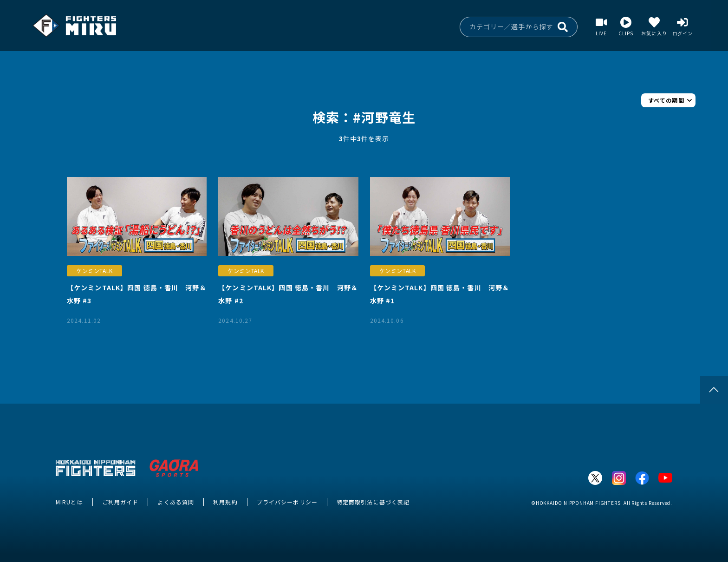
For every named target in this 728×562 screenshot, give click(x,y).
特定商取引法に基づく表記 (373, 502)
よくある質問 (176, 502)
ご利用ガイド (120, 502)
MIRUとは (69, 502)
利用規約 (225, 502)
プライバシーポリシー (287, 502)
